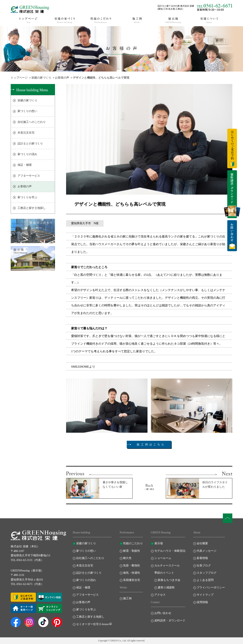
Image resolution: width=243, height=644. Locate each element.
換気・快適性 (132, 573)
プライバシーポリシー (211, 587)
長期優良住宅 (132, 580)
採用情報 (202, 602)
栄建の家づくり (41, 78)
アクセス (160, 595)
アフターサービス (29, 176)
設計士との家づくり (30, 144)
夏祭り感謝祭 (166, 587)
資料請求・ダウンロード (170, 621)
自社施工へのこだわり (32, 122)
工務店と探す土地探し (32, 208)
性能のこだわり (133, 543)
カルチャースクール (167, 566)
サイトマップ (205, 595)
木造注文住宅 (26, 133)
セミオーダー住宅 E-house (92, 624)
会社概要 (202, 543)
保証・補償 (25, 165)
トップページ (19, 78)
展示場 (159, 543)
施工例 (127, 598)
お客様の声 (62, 78)
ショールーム (163, 558)
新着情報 (202, 558)
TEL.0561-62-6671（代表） (27, 584)
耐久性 (127, 558)
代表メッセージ (207, 551)
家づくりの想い (27, 111)
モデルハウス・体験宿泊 (170, 551)
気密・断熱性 (132, 566)
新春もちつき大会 (169, 580)
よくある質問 (205, 580)
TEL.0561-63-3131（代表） (27, 560)
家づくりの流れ (27, 154)
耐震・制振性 (132, 551)
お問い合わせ (163, 613)
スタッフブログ (207, 573)
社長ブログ (204, 566)
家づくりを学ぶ (27, 197)
